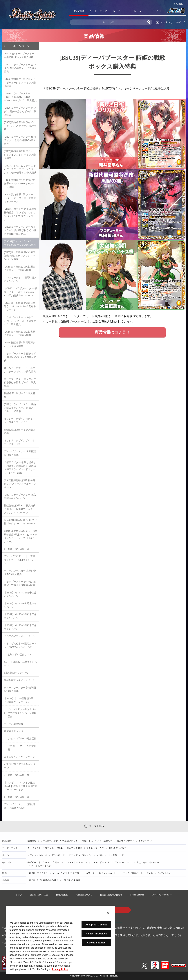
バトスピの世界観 (71, 880)
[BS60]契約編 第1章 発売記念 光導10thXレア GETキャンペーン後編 (20, 183)
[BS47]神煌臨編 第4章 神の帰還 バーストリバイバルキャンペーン (20, 484)
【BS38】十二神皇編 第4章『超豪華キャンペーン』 (19, 700)
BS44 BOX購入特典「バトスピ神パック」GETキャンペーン (20, 522)
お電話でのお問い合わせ (111, 895)
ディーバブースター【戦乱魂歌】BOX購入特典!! (20, 806)
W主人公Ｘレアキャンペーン (19, 757)
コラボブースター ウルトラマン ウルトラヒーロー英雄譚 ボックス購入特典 (20, 321)
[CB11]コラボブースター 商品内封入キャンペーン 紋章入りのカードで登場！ (20, 408)
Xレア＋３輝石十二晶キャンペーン (20, 664)
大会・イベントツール (148, 862)
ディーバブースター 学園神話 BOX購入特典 (20, 453)
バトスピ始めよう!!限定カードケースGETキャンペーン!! (20, 645)
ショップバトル (53, 862)
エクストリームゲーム (173, 22)
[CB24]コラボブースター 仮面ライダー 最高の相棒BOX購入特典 (20, 140)
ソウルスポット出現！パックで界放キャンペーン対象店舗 (22, 713)
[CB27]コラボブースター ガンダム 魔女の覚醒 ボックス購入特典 (20, 68)
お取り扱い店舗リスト (20, 549)
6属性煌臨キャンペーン (17, 673)
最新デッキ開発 (74, 848)
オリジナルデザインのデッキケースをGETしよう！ (20, 420)
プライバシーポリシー (162, 895)
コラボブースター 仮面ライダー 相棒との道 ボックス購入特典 (20, 357)
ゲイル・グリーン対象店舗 (22, 738)
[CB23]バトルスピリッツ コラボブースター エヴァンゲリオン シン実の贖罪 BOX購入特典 (20, 169)
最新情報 (32, 841)
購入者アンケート (126, 841)
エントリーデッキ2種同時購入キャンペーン (20, 279)
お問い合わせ (62, 895)
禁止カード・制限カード (112, 855)
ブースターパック (49, 841)
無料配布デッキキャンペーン (20, 680)
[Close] (108, 913)
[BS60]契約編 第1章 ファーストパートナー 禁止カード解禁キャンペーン (20, 198)
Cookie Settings (137, 895)
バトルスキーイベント (42, 866)
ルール (137, 11)
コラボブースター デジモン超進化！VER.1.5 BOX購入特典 (20, 583)
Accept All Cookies (96, 925)
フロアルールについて (121, 862)
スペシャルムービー (109, 873)
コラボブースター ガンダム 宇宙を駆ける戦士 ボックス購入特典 (20, 382)
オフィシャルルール (37, 855)
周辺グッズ (87, 841)
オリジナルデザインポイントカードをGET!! (20, 442)
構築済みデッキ (70, 841)
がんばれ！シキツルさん (159, 873)
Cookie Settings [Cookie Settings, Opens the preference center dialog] (96, 943)
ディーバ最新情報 (14, 724)
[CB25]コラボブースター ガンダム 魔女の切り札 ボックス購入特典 (20, 111)
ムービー (118, 11)
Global (180, 4)
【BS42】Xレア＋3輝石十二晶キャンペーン (20, 616)
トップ (19, 895)
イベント (157, 11)
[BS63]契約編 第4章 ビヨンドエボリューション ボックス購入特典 (20, 82)
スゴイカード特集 (54, 848)
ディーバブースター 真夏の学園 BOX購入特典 (20, 572)
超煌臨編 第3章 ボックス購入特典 (20, 431)
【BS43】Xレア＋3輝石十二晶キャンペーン (20, 594)
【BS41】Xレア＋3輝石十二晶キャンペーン (20, 627)
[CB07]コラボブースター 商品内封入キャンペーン (20, 496)
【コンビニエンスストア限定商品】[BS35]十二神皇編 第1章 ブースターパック (20, 786)
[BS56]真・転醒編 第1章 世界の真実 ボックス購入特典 (20, 333)
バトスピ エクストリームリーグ (79, 873)
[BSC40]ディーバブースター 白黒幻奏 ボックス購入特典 (19, 55)
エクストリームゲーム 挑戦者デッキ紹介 (106, 848)
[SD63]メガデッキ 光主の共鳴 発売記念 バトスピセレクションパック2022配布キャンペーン (20, 214)
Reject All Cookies (96, 934)
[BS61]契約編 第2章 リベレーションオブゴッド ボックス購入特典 (20, 155)
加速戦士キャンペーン (16, 731)
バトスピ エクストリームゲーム (43, 873)
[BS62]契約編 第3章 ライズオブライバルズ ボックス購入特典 (20, 126)
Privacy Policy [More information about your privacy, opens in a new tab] (60, 969)
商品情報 (79, 11)
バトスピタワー (105, 841)
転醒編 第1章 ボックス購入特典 (20, 395)
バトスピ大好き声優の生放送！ (43, 880)
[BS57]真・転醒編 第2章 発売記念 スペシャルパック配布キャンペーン (20, 306)
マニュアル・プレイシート (82, 855)
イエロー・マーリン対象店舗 (22, 748)
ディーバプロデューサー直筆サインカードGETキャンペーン (20, 560)
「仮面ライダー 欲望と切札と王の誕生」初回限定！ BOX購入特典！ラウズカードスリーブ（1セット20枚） (20, 468)
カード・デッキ (98, 11)
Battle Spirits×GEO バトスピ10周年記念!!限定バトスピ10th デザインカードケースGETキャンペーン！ (20, 536)
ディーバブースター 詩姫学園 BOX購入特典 (20, 689)
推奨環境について (84, 895)
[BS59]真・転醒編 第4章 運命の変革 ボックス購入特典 (20, 268)
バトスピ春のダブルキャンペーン (20, 766)
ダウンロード (58, 855)
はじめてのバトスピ (39, 895)
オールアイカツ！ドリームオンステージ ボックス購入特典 (20, 370)
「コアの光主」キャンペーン (20, 636)
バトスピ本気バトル (133, 873)
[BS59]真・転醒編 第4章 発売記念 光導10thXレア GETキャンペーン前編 (20, 256)
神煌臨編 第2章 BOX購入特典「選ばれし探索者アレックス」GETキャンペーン (20, 509)
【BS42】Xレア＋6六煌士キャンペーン (20, 605)
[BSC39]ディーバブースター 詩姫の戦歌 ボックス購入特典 (20, 243)
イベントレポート (97, 862)
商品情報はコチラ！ (112, 332)
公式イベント (34, 862)
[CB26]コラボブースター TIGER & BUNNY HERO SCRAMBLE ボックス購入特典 (20, 97)
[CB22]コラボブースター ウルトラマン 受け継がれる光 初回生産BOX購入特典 (20, 230)
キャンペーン (21, 46)
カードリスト (34, 848)
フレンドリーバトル (74, 862)
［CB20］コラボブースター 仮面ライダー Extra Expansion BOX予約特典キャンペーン (20, 292)
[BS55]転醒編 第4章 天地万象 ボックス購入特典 (20, 344)
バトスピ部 (176, 12)
